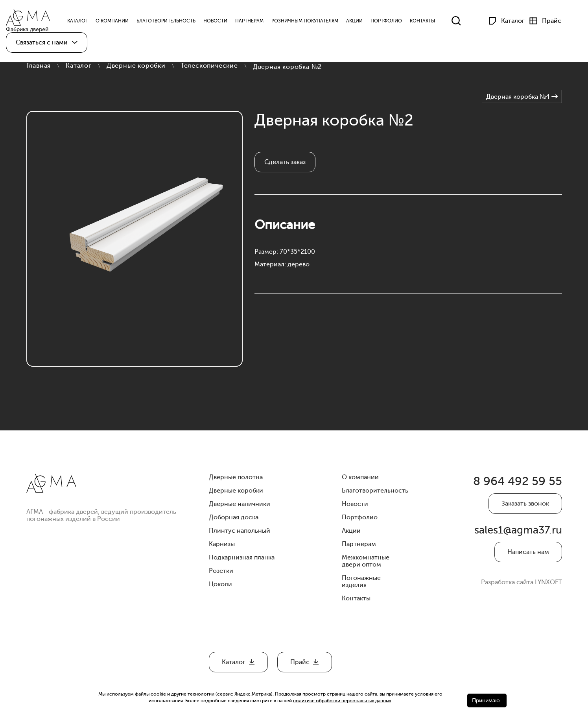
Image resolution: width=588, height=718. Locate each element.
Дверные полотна (236, 477)
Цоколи (220, 584)
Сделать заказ (285, 162)
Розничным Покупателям (315, 23)
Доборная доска (234, 517)
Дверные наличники (240, 504)
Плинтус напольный (240, 531)
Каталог (79, 66)
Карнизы (222, 544)
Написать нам (528, 567)
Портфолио (396, 23)
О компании (122, 23)
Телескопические (209, 66)
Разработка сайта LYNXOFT (522, 598)
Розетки (221, 571)
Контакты (433, 23)
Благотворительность (176, 23)
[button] (47, 46)
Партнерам (260, 23)
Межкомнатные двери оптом (366, 561)
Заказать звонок (525, 509)
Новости (226, 23)
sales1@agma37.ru (523, 543)
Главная (39, 66)
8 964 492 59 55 (503, 485)
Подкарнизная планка (242, 557)
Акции (365, 23)
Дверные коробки (136, 66)
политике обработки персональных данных (342, 701)
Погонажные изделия (361, 581)
